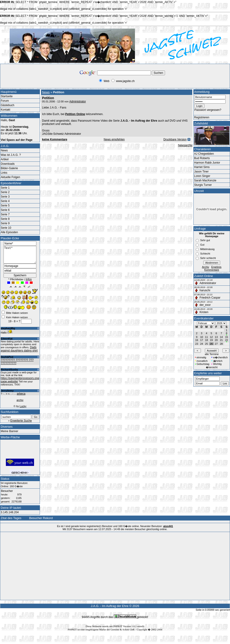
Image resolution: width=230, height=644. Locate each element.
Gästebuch (8, 105)
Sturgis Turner (203, 185)
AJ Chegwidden (204, 154)
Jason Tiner (201, 172)
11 (207, 337)
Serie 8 (5, 219)
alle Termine (212, 354)
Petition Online (75, 114)
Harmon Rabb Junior (207, 163)
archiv (20, 404)
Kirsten (204, 312)
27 (216, 344)
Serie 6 (5, 210)
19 (211, 340)
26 (211, 344)
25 (207, 344)
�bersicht (212, 367)
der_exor (205, 305)
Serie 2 (5, 192)
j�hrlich (218, 361)
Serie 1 (5, 188)
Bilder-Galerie (9, 168)
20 (216, 340)
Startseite (7, 96)
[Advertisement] (38, 78)
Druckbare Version (175, 139)
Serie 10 (6, 228)
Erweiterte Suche (21, 424)
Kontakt (6, 110)
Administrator (78, 101)
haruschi (205, 290)
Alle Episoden (9, 232)
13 (216, 337)
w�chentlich (220, 357)
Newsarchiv (185, 145)
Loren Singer (202, 176)
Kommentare (212, 270)
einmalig (201, 357)
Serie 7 (5, 214)
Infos (29, 283)
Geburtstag (203, 364)
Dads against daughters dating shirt (19, 352)
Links (4, 173)
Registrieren (202, 117)
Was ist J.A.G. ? (11, 155)
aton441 (168, 530)
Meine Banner (10, 435)
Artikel (5, 159)
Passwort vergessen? (208, 110)
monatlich (202, 361)
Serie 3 (5, 197)
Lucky (23, 410)
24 (202, 344)
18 (207, 340)
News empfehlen (114, 139)
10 (202, 337)
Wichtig (217, 364)
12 (211, 337)
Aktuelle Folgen (10, 177)
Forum (5, 101)
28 (221, 344)
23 (197, 344)
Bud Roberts (202, 158)
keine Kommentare (55, 139)
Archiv (205, 267)
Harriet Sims (202, 167)
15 (226, 337)
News (4, 150)
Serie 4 (5, 201)
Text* (20, 256)
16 (197, 340)
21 (221, 340)
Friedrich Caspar (210, 298)
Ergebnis (216, 267)
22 (226, 340)
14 (221, 337)
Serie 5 (5, 206)
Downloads (8, 164)
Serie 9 (5, 223)
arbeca (21, 397)
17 (202, 340)
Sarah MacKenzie (205, 180)
